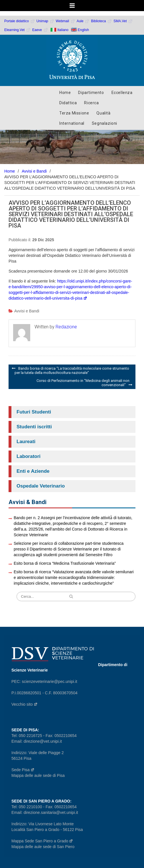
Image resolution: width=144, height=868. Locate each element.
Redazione (66, 327)
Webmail (66, 21)
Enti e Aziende (33, 471)
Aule (83, 21)
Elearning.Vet (18, 30)
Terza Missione (74, 113)
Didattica (68, 103)
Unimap (45, 21)
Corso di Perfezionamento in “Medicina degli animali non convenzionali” (83, 383)
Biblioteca (102, 21)
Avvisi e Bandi (27, 311)
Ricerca (91, 103)
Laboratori (29, 456)
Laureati (26, 442)
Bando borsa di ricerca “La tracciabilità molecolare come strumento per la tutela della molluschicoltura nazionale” (72, 371)
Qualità (103, 113)
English (83, 30)
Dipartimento (91, 93)
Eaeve (40, 30)
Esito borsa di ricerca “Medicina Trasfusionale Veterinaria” (65, 563)
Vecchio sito (25, 704)
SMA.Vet (123, 21)
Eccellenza (122, 93)
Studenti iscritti (34, 427)
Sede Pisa (23, 770)
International (72, 123)
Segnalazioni (105, 123)
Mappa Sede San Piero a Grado (42, 841)
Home (65, 93)
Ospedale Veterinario (41, 486)
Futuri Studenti (34, 412)
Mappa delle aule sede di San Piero (43, 847)
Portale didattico (20, 21)
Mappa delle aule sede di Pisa (38, 775)
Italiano (63, 30)
